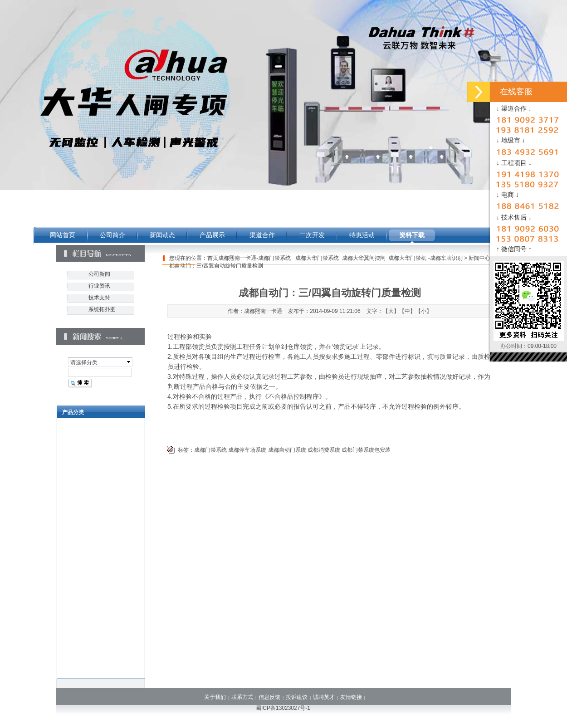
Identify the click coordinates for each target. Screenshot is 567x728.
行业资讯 (99, 286)
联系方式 (242, 697)
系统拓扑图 (102, 309)
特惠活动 (362, 235)
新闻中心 (479, 258)
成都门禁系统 (210, 450)
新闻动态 (162, 235)
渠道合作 (262, 235)
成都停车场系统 (247, 450)
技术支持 (99, 298)
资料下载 (412, 235)
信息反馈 (269, 697)
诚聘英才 (324, 697)
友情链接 (351, 697)
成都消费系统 (324, 450)
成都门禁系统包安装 (366, 450)
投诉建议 (297, 697)
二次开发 (312, 235)
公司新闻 (99, 274)
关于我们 (215, 697)
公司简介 (112, 235)
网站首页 (63, 235)
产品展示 (212, 235)
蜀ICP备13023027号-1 (283, 708)
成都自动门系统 (287, 450)
